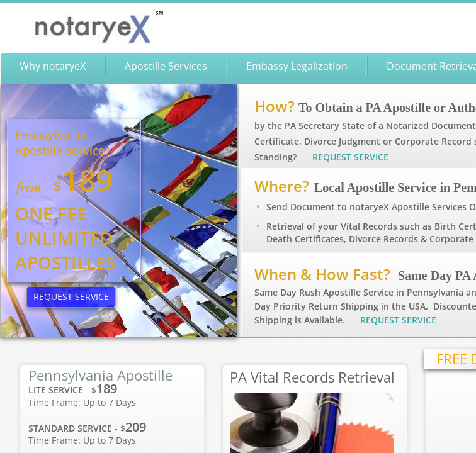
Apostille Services (166, 66)
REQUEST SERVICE (398, 320)
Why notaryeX (53, 66)
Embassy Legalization (297, 66)
